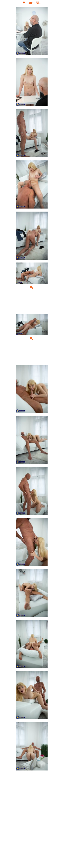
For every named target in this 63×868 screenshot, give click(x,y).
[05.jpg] (32, 237)
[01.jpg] (32, 32)
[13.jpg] (32, 645)
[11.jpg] (32, 543)
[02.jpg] (32, 83)
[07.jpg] (32, 339)
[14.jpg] (32, 696)
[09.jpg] (32, 441)
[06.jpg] (32, 288)
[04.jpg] (32, 185)
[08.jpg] (32, 390)
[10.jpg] (32, 492)
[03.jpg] (32, 134)
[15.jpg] (32, 747)
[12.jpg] (32, 594)
